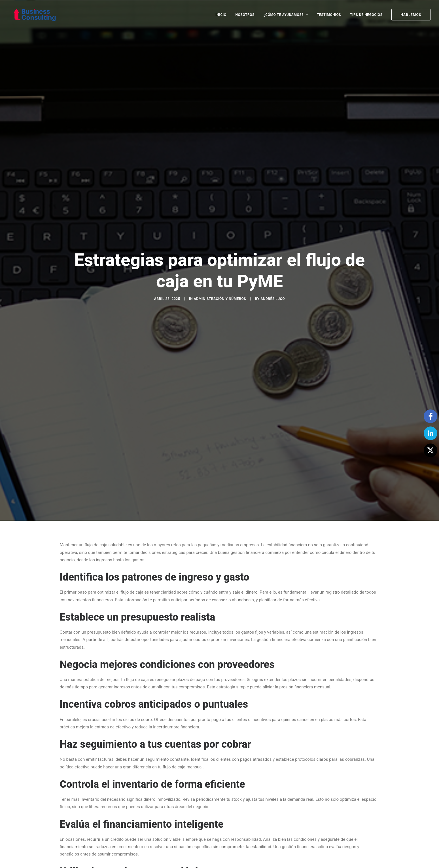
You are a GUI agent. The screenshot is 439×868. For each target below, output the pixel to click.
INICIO (221, 15)
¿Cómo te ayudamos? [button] (286, 15)
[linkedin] (430, 433)
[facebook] (430, 416)
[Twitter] (430, 450)
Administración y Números (220, 279)
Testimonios (329, 15)
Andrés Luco (273, 279)
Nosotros (245, 15)
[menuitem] (223, 15)
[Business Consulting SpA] (31, 15)
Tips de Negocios (366, 15)
